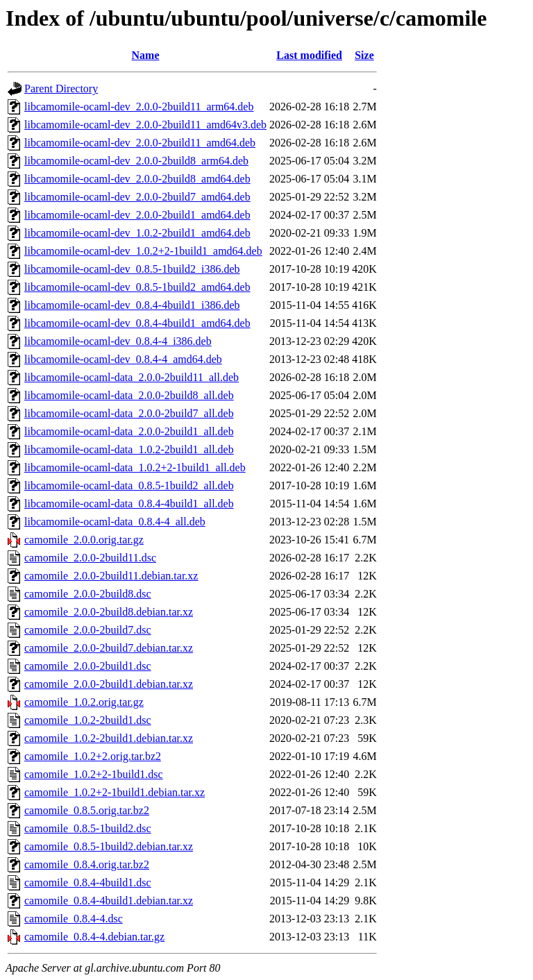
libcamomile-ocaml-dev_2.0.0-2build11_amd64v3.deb (145, 125)
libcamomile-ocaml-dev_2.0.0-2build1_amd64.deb (137, 215)
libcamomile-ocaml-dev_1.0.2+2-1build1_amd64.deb (143, 251)
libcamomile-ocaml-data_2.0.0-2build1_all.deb (129, 431)
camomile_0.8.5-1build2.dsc (88, 828)
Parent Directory (61, 88)
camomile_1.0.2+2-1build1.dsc (94, 774)
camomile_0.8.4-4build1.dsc (88, 882)
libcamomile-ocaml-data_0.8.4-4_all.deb (115, 522)
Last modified (309, 55)
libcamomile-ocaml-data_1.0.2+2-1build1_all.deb (135, 467)
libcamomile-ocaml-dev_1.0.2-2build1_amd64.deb (137, 233)
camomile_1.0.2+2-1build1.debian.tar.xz (115, 792)
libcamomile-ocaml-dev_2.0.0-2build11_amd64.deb (140, 143)
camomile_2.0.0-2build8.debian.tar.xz (109, 612)
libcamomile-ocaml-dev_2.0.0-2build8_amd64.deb (137, 179)
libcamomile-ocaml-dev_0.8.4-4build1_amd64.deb (137, 323)
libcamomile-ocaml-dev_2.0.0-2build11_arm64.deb (139, 107)
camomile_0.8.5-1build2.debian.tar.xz (109, 846)
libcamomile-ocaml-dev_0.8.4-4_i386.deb (118, 341)
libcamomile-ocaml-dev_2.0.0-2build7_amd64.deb (137, 197)
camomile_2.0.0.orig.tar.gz (84, 540)
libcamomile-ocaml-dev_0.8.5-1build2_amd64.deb (137, 287)
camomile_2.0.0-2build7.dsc (88, 630)
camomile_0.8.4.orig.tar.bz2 (87, 864)
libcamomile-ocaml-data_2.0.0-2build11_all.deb (132, 377)
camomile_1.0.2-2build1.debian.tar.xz (109, 738)
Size (364, 55)
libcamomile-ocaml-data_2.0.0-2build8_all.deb (129, 395)
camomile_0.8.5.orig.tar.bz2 (87, 810)
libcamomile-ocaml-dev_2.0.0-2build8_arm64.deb (136, 161)
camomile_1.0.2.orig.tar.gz (84, 702)
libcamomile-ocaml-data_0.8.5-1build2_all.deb (129, 485)
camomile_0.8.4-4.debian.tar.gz (94, 937)
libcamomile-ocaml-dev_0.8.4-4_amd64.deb (123, 359)
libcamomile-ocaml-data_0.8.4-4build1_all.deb (129, 504)
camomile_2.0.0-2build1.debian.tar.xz (109, 684)
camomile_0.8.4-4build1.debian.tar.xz (109, 901)
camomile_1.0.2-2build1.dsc (88, 720)
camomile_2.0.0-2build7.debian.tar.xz (109, 648)
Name (146, 55)
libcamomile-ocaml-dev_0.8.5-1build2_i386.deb (132, 269)
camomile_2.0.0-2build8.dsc (88, 594)
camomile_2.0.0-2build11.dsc (90, 558)
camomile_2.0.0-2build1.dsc (88, 666)
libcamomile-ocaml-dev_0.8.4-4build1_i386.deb (132, 305)
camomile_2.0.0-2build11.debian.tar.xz (111, 576)
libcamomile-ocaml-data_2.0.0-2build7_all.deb (129, 413)
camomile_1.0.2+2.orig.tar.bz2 (93, 756)
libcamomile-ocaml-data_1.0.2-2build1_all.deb (129, 449)
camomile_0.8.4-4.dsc (74, 919)
